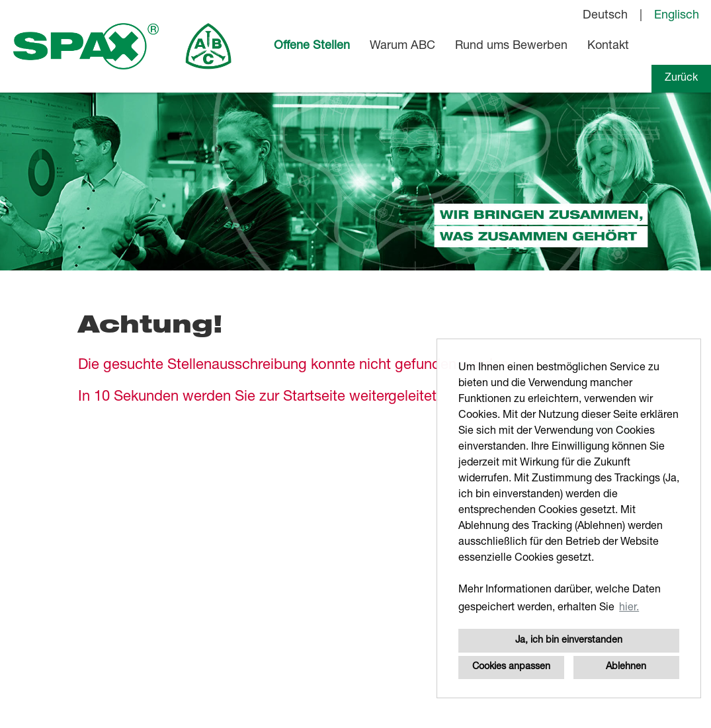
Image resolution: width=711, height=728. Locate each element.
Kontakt (608, 46)
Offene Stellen (312, 46)
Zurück (681, 79)
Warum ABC (402, 46)
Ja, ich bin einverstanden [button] (569, 641)
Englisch (677, 16)
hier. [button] (629, 608)
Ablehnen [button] (626, 667)
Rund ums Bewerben (511, 46)
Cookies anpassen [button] (511, 667)
